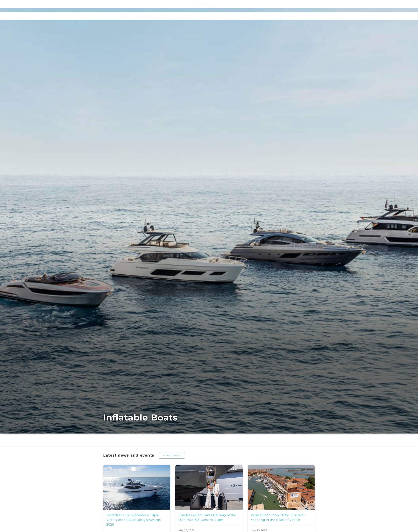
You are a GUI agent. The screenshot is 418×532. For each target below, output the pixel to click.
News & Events (229, 16)
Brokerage (143, 16)
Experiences (165, 16)
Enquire (293, 16)
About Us (275, 16)
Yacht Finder (254, 16)
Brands (125, 16)
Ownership (188, 16)
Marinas (207, 16)
